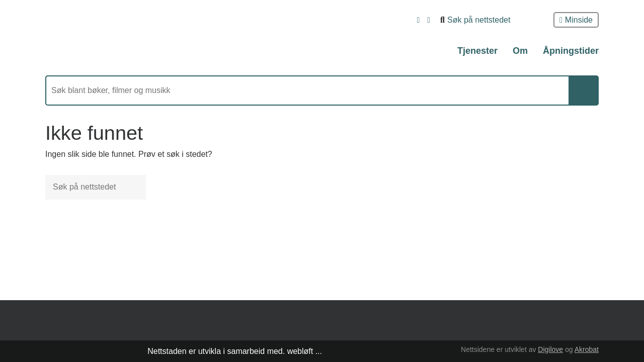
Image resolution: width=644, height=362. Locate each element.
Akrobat (587, 349)
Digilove (550, 349)
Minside (576, 20)
